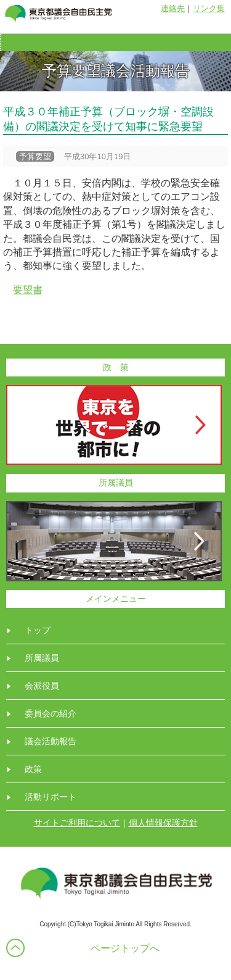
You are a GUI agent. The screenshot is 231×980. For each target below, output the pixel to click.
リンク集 (209, 8)
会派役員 (42, 686)
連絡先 (173, 8)
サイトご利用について (77, 823)
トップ (38, 630)
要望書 (28, 290)
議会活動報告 (51, 741)
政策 (33, 769)
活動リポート (51, 797)
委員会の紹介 (51, 713)
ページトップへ (125, 948)
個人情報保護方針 (163, 823)
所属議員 (42, 658)
